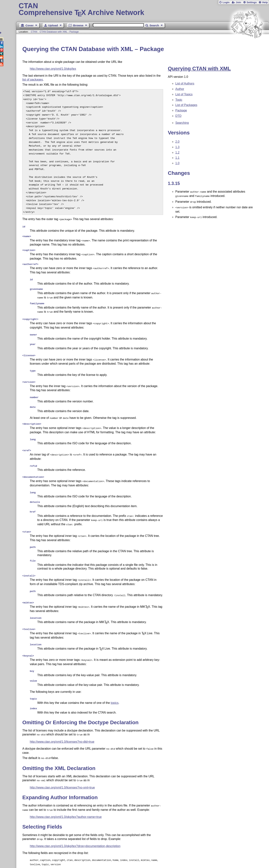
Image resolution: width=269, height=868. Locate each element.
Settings (252, 2)
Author (180, 89)
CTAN (34, 32)
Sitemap (61, 854)
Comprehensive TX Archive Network (143, 9)
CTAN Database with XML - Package (59, 32)
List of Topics (184, 94)
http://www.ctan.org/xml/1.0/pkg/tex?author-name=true (66, 792)
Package (181, 110)
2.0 (177, 142)
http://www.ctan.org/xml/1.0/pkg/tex (53, 69)
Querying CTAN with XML (199, 69)
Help (265, 2)
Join (238, 2)
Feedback (146, 854)
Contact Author (116, 854)
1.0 (177, 163)
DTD (178, 116)
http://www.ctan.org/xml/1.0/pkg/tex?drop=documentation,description (75, 821)
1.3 (177, 147)
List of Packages (186, 105)
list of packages (33, 80)
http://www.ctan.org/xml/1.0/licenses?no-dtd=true (62, 719)
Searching (182, 123)
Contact (86, 854)
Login (226, 2)
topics (115, 680)
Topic (179, 100)
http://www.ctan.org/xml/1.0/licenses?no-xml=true (62, 763)
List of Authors (185, 83)
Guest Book (34, 854)
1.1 (177, 158)
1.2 (177, 152)
